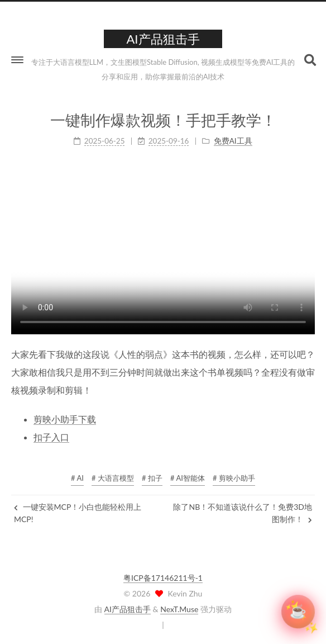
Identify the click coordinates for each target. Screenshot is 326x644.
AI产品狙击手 (128, 609)
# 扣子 (152, 478)
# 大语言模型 (113, 478)
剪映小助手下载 (65, 419)
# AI (77, 478)
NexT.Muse (179, 609)
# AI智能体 (188, 478)
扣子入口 (51, 437)
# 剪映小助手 (234, 478)
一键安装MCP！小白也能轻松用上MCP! (78, 513)
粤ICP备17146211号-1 (163, 578)
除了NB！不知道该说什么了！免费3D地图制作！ (243, 513)
